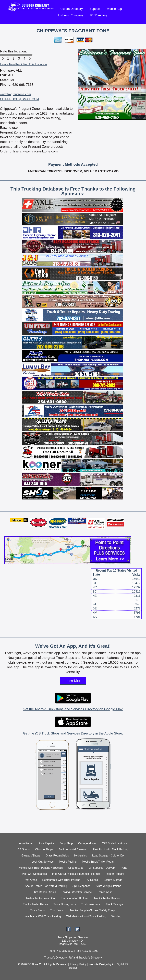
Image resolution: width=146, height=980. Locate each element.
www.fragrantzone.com (15, 94)
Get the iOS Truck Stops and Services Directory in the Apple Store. (73, 733)
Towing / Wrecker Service (77, 892)
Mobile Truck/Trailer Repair (98, 862)
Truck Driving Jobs (65, 904)
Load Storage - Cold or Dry (108, 856)
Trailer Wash (105, 892)
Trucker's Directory (55, 958)
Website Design (98, 964)
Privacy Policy (78, 964)
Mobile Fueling (68, 862)
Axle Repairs (47, 843)
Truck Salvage (115, 904)
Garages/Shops (31, 856)
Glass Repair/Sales (57, 856)
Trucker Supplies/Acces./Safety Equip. (93, 910)
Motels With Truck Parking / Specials (41, 868)
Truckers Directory (70, 9)
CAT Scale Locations (114, 843)
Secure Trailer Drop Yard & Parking (46, 886)
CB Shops (24, 849)
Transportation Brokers (75, 898)
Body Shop (66, 843)
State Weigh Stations (108, 886)
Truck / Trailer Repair (36, 904)
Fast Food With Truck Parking (111, 849)
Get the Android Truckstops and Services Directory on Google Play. (73, 709)
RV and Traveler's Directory (85, 958)
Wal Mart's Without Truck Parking (86, 916)
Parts (124, 868)
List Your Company (71, 15)
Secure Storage (113, 880)
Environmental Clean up (73, 849)
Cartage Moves (87, 843)
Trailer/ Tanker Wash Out (41, 898)
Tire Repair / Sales (45, 892)
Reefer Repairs (115, 874)
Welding (116, 916)
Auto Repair (26, 843)
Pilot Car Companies (34, 874)
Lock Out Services (43, 862)
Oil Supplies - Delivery (102, 868)
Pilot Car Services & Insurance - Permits (76, 874)
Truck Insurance (91, 904)
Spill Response (82, 886)
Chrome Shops (44, 849)
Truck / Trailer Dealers (107, 898)
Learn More (73, 681)
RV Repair (92, 880)
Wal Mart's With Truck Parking (43, 916)
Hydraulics (81, 856)
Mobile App (114, 9)
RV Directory (99, 15)
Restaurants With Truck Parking (61, 880)
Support (95, 9)
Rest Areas (30, 880)
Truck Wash (57, 910)
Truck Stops (38, 910)
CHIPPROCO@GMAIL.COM (19, 99)
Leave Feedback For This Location (23, 64)
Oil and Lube (76, 868)
